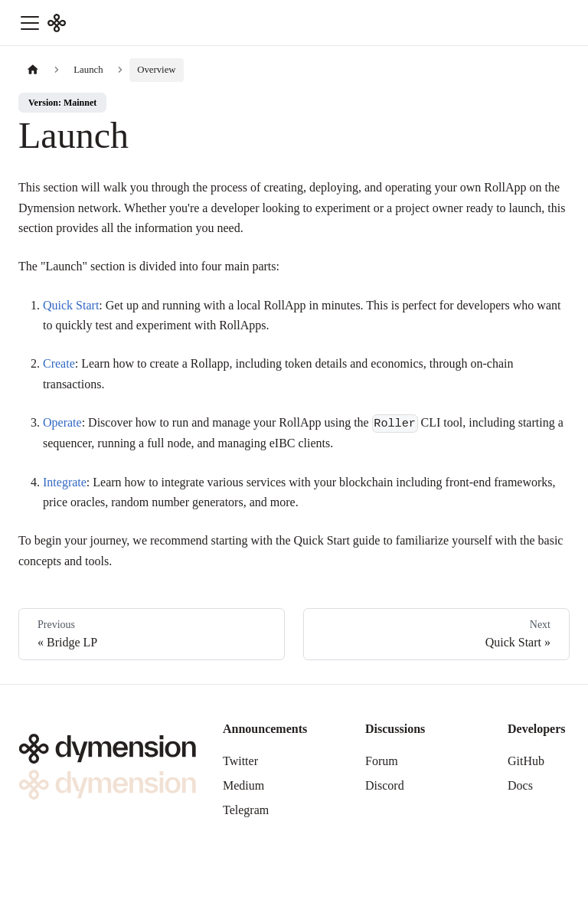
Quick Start (71, 305)
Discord (385, 785)
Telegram (246, 810)
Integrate (65, 482)
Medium (243, 785)
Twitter (240, 761)
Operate (62, 422)
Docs (520, 785)
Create (59, 363)
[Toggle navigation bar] (30, 23)
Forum (382, 761)
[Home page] (33, 70)
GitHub (526, 761)
